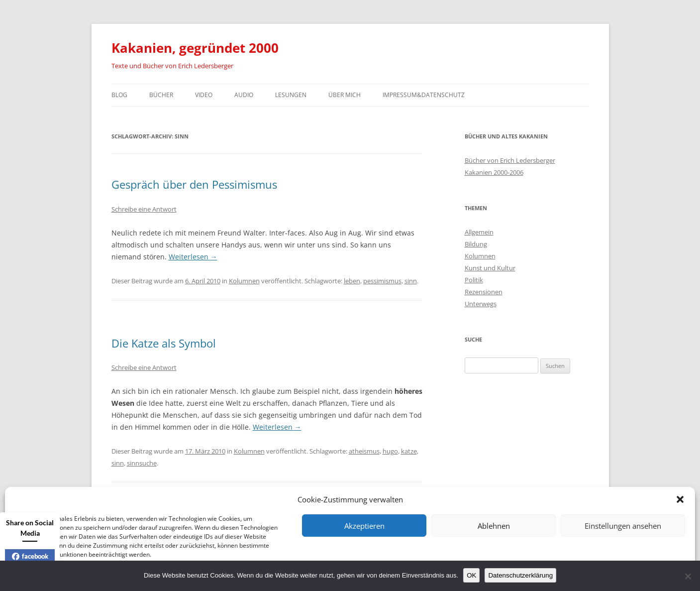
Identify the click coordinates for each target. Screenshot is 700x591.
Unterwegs (481, 304)
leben (352, 281)
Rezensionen (484, 292)
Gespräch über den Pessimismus (194, 184)
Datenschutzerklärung (520, 575)
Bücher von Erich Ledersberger (510, 160)
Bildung (476, 244)
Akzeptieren (364, 526)
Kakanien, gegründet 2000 (195, 48)
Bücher (161, 95)
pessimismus (382, 281)
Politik (474, 280)
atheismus (364, 451)
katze (409, 451)
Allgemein (479, 232)
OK (471, 575)
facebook (30, 556)
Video (204, 95)
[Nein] (688, 576)
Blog (119, 95)
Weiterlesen (193, 257)
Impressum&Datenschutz (424, 95)
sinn (411, 281)
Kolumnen (244, 281)
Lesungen (291, 95)
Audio (244, 95)
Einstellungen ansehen (623, 526)
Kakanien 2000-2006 (494, 172)
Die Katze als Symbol (164, 343)
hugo (390, 451)
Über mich (345, 95)
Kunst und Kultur (490, 268)
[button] (680, 499)
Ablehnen (494, 526)
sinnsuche (142, 463)
